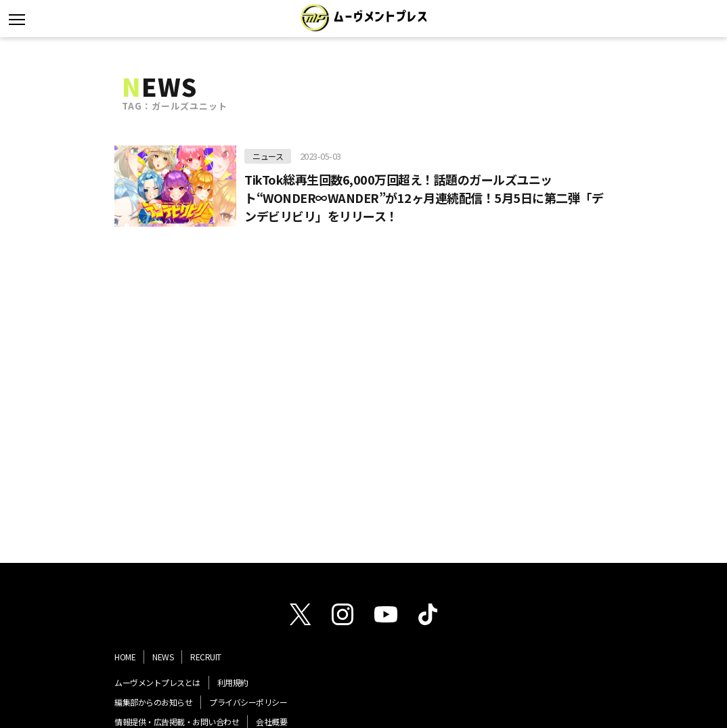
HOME (125, 657)
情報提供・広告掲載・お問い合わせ (177, 722)
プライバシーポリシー (248, 702)
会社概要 (271, 722)
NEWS (163, 657)
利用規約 (233, 682)
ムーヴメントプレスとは (157, 682)
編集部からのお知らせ (153, 702)
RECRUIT (206, 657)
